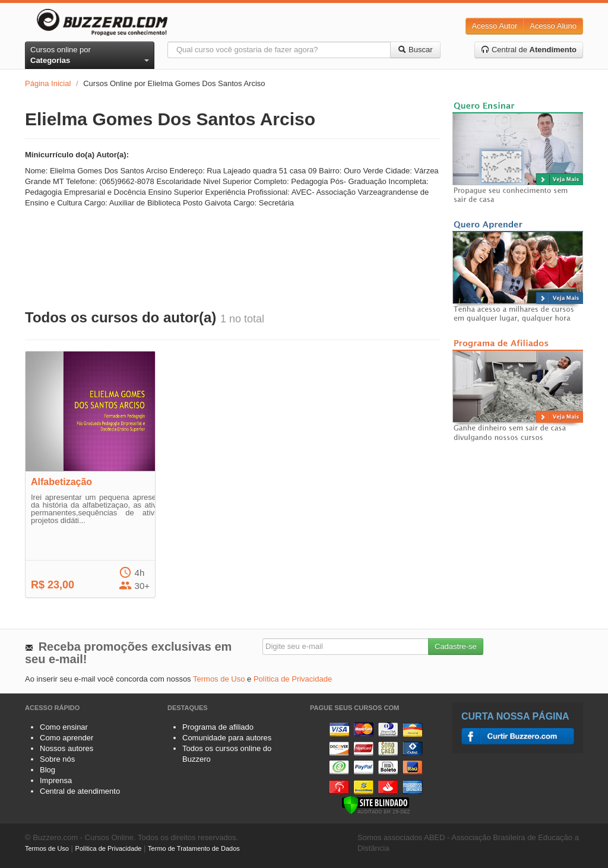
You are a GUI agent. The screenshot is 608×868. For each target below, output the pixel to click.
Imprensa (56, 780)
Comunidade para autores (227, 738)
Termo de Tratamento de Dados (194, 848)
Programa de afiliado (218, 727)
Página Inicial (48, 83)
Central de (529, 50)
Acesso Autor (495, 26)
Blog (47, 770)
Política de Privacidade (293, 679)
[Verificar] (376, 804)
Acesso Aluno (553, 26)
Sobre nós (57, 759)
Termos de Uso (219, 679)
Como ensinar (64, 727)
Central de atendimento (80, 791)
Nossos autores (66, 748)
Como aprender (66, 738)
